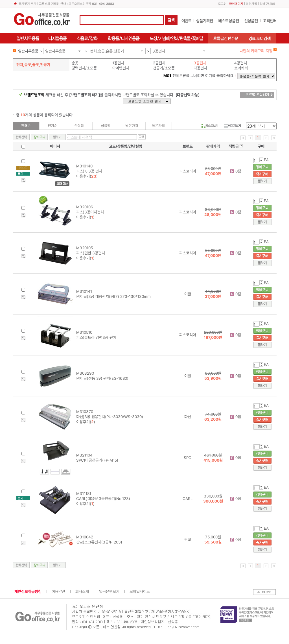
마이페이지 (236, 4)
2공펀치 (159, 63)
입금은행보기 (109, 591)
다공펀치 (200, 68)
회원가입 (251, 4)
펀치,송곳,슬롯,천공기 (107, 51)
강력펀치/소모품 (84, 68)
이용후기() (87, 176)
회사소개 (82, 591)
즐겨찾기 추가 (28, 4)
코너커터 (241, 68)
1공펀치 (118, 63)
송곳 (75, 63)
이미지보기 (232, 126)
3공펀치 (159, 51)
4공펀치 (241, 63)
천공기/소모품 (164, 68)
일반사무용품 (55, 51)
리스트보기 (210, 126)
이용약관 (58, 591)
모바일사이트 (140, 591)
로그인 (222, 4)
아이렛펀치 (121, 68)
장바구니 (265, 4)
